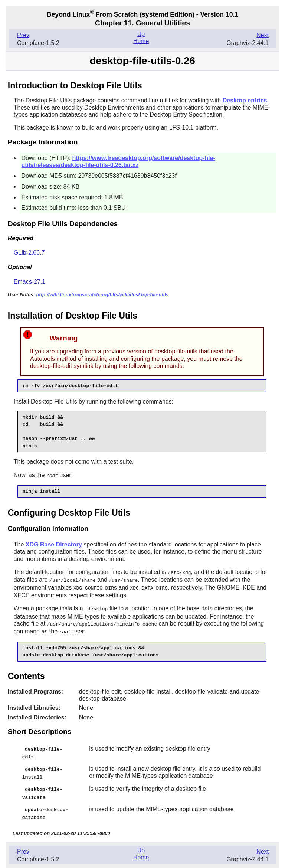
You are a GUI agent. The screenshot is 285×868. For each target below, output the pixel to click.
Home (141, 41)
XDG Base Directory (54, 544)
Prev (23, 35)
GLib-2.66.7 (29, 253)
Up (141, 34)
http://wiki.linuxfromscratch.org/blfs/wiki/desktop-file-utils (102, 295)
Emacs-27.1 (30, 282)
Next (263, 35)
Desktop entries (245, 100)
